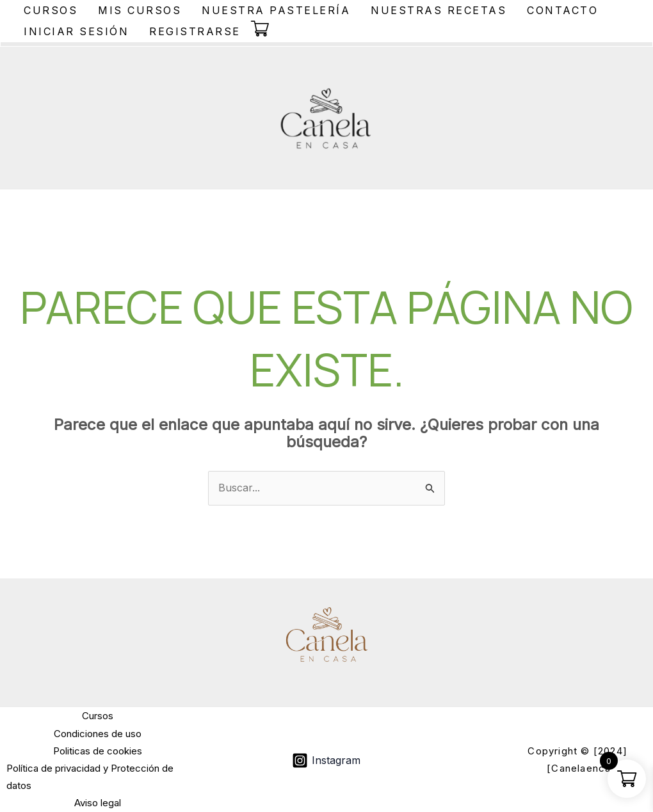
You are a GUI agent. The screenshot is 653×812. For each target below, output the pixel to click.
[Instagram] (326, 760)
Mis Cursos (140, 10)
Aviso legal (98, 803)
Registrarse (195, 31)
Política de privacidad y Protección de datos (90, 777)
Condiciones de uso (98, 734)
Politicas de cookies (98, 751)
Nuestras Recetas (439, 10)
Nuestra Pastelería (276, 10)
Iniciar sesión (76, 31)
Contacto (562, 10)
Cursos (51, 10)
